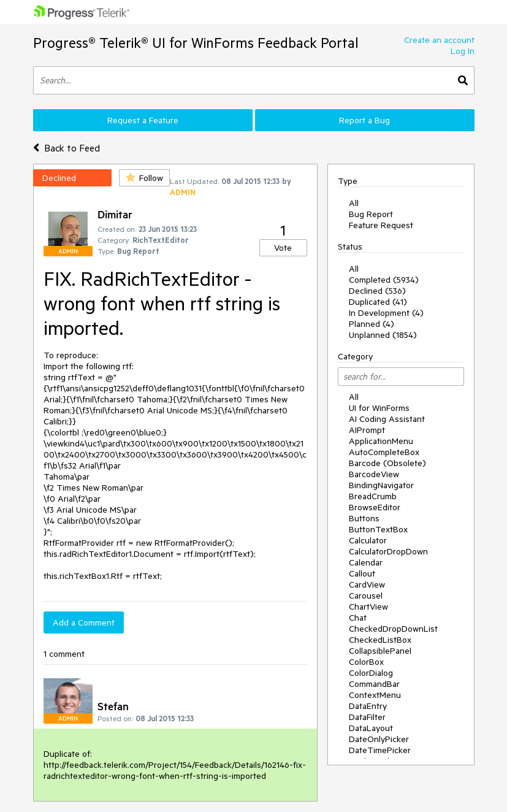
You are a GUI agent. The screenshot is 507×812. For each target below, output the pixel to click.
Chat (358, 618)
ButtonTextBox (378, 529)
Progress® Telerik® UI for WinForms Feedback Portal (196, 43)
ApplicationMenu (381, 441)
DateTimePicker (380, 750)
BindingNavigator (381, 485)
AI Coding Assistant (387, 419)
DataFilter (367, 717)
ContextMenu (375, 695)
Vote (283, 248)
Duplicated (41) (378, 302)
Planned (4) (372, 324)
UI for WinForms (379, 408)
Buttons (364, 518)
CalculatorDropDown (388, 551)
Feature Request (381, 225)
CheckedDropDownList (393, 629)
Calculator (368, 540)
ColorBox (366, 662)
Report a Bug (364, 120)
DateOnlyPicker (379, 739)
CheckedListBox (380, 640)
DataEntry (368, 706)
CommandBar (374, 684)
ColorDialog (371, 673)
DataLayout (371, 728)
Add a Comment (84, 622)
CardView (367, 584)
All (354, 203)
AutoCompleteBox (384, 452)
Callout (362, 573)
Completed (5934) (384, 280)
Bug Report (371, 214)
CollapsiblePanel (380, 651)
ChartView (368, 607)
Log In (463, 51)
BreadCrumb (373, 496)
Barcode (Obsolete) (387, 463)
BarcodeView (374, 474)
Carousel (366, 596)
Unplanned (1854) (383, 335)
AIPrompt (367, 430)
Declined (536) (377, 291)
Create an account (439, 40)
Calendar (366, 562)
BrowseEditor (375, 507)
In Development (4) (386, 313)
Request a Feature (143, 120)
